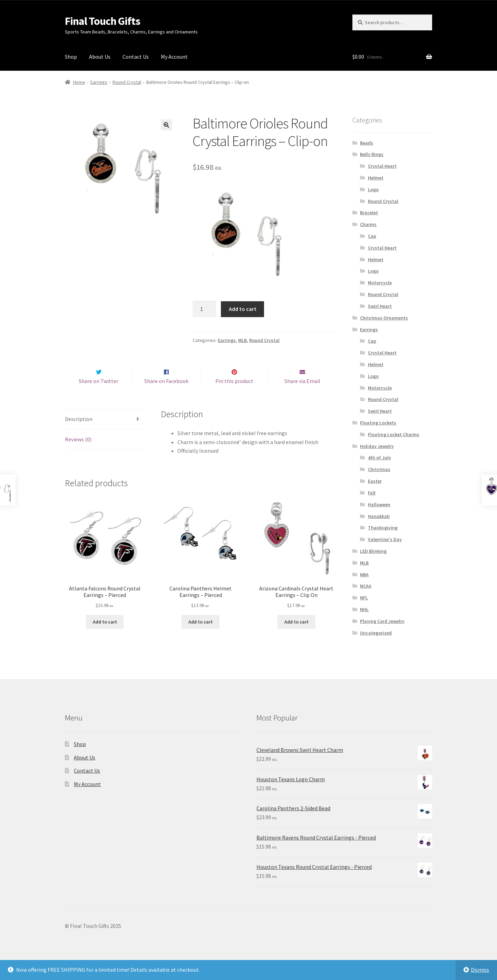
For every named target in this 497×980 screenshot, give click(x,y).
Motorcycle (380, 283)
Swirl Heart (380, 306)
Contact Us (136, 57)
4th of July (379, 458)
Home (79, 82)
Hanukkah (379, 516)
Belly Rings (372, 154)
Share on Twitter (99, 395)
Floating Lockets (378, 423)
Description (79, 434)
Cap (372, 236)
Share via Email (302, 395)
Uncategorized (376, 633)
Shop (71, 57)
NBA (364, 575)
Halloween (379, 504)
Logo (373, 189)
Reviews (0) (78, 454)
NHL (364, 609)
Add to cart (243, 309)
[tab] (105, 434)
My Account (174, 57)
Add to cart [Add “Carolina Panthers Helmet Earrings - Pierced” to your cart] (201, 636)
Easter (375, 481)
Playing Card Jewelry (382, 621)
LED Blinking (373, 551)
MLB (242, 340)
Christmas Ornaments (384, 318)
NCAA (366, 586)
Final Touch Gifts (103, 21)
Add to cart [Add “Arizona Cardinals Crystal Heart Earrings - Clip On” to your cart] (296, 636)
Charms (368, 224)
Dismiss (480, 970)
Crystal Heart (382, 166)
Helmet (376, 178)
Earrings (99, 82)
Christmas (379, 469)
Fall (372, 493)
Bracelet (369, 213)
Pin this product (234, 395)
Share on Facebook (166, 395)
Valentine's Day (385, 539)
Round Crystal (127, 82)
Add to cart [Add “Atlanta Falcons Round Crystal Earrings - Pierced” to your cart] (105, 636)
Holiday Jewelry (377, 446)
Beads (367, 143)
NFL (364, 598)
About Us (100, 57)
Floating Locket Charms (394, 434)
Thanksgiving (383, 528)
